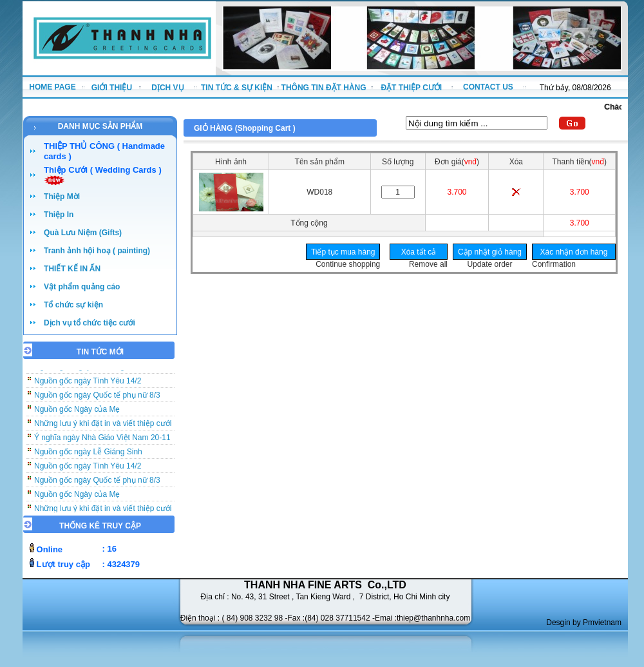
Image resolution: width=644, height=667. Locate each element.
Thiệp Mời (62, 197)
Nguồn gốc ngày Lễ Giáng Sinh (88, 454)
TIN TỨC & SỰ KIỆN (237, 88)
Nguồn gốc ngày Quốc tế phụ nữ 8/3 (97, 398)
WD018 (319, 192)
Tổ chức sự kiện (73, 305)
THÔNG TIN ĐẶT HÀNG (324, 88)
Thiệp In (59, 215)
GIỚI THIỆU (112, 88)
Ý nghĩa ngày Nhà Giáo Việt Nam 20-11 (102, 440)
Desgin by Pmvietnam (584, 623)
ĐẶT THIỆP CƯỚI (411, 88)
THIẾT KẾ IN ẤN (72, 269)
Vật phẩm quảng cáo (82, 287)
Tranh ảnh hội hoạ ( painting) (97, 251)
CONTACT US (488, 87)
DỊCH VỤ (167, 88)
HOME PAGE (52, 87)
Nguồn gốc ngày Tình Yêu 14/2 (88, 383)
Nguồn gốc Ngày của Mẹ (77, 412)
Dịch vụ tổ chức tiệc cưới (90, 323)
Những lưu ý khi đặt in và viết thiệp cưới (103, 426)
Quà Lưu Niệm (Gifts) (83, 233)
